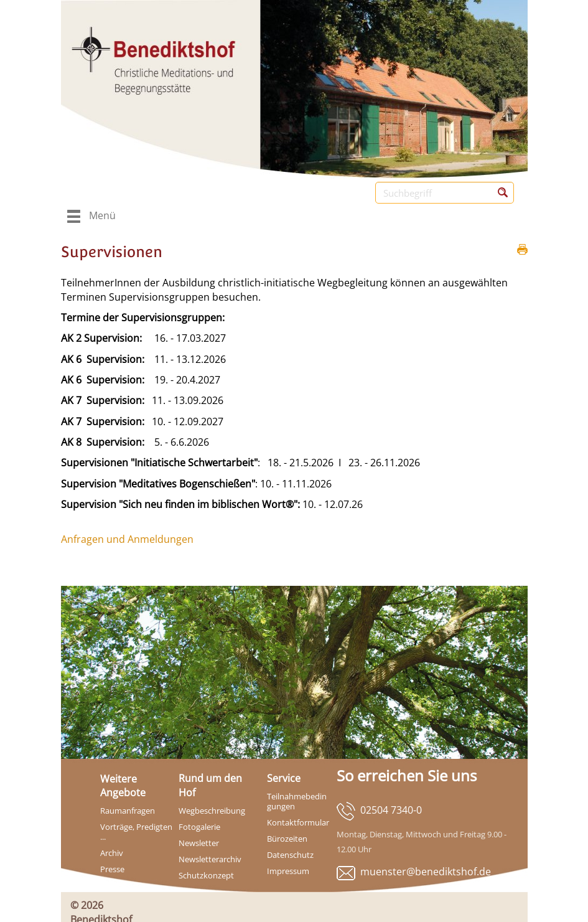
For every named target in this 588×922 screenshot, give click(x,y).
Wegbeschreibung (212, 811)
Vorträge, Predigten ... (136, 832)
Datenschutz (290, 855)
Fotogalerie (199, 827)
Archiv (112, 853)
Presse (112, 869)
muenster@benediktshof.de (426, 872)
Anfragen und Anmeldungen (127, 539)
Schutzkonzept (206, 875)
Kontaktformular (298, 822)
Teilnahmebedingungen (297, 801)
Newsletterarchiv (210, 859)
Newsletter (199, 843)
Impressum (288, 871)
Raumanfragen (128, 811)
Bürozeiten (287, 839)
